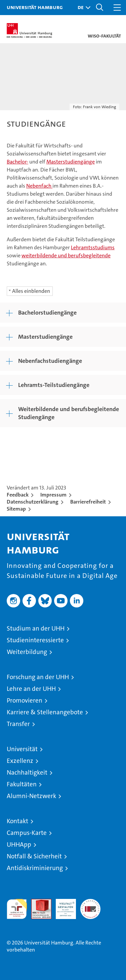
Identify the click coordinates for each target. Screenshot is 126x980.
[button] (82, 8)
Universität (22, 749)
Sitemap (16, 509)
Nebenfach (39, 186)
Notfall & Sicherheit (34, 856)
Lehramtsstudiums (93, 247)
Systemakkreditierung (90, 902)
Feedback (18, 495)
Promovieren (25, 700)
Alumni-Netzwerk (31, 796)
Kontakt (17, 821)
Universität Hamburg (35, 7)
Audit (38, 902)
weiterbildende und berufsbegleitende (66, 255)
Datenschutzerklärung (33, 502)
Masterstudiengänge (71, 162)
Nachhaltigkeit (27, 772)
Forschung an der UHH (38, 677)
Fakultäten (22, 784)
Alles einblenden (31, 291)
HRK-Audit (62, 906)
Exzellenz (20, 761)
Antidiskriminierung (35, 868)
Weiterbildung (27, 652)
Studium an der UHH (36, 628)
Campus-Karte (27, 833)
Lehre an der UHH (31, 689)
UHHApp (19, 844)
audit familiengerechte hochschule (17, 909)
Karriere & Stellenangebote (45, 712)
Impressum (53, 495)
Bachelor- (17, 162)
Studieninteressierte (35, 640)
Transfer (18, 724)
